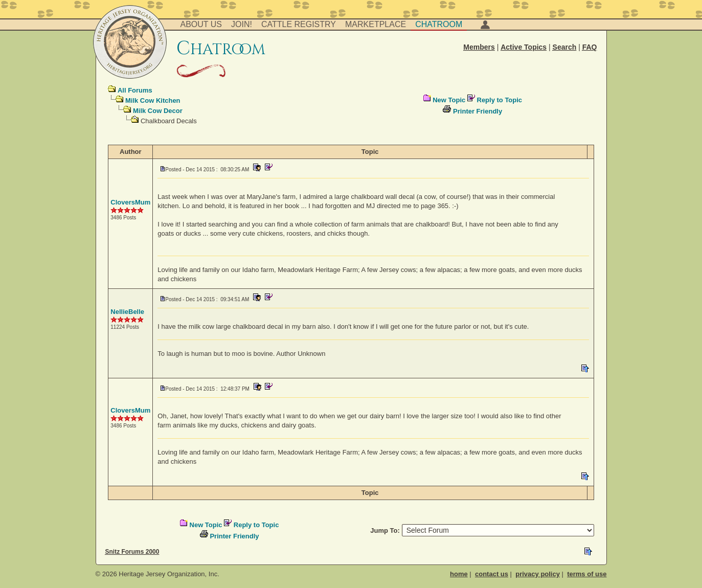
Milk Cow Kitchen (153, 100)
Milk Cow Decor (158, 111)
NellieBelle (127, 312)
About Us (201, 24)
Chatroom (439, 24)
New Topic (449, 100)
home (459, 574)
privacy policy (538, 574)
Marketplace (376, 24)
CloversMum (130, 202)
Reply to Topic (500, 100)
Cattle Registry (299, 24)
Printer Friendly (478, 111)
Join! (242, 24)
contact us (492, 574)
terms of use (587, 574)
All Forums (135, 90)
